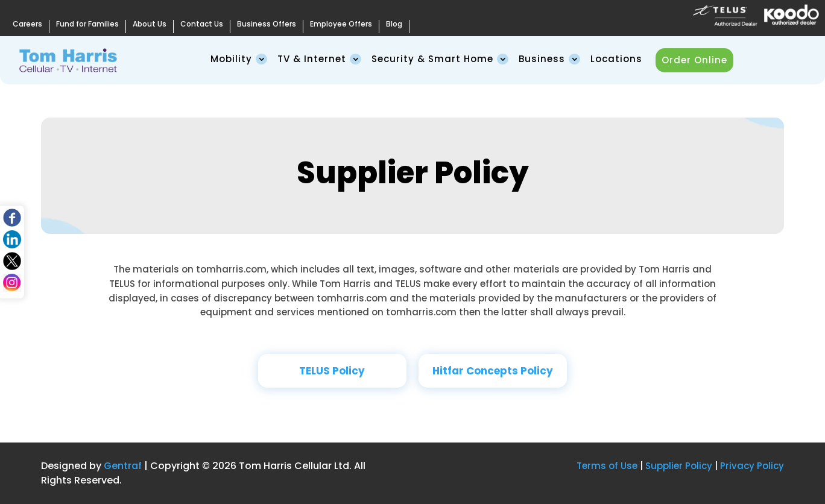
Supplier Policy (679, 466)
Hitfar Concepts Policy (493, 371)
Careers (27, 24)
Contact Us (202, 24)
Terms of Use (607, 466)
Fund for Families (87, 24)
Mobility (231, 59)
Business (542, 59)
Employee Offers (341, 24)
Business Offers (267, 24)
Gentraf (123, 466)
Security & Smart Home (432, 59)
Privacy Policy (752, 466)
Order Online (694, 60)
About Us (150, 24)
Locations (616, 59)
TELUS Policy (332, 371)
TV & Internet (312, 59)
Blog (394, 24)
